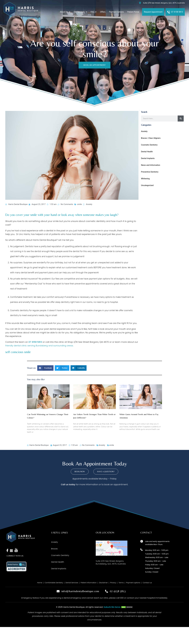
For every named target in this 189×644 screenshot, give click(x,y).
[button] (45, 368)
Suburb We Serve (112, 607)
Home (40, 583)
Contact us (147, 583)
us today (70, 484)
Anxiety (89, 204)
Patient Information (89, 583)
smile (79, 204)
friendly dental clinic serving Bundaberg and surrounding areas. (39, 346)
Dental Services (72, 583)
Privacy (113, 583)
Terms (121, 583)
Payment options (133, 583)
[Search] (181, 119)
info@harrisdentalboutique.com (80, 591)
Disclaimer (103, 583)
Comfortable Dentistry (54, 583)
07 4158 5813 (35, 342)
